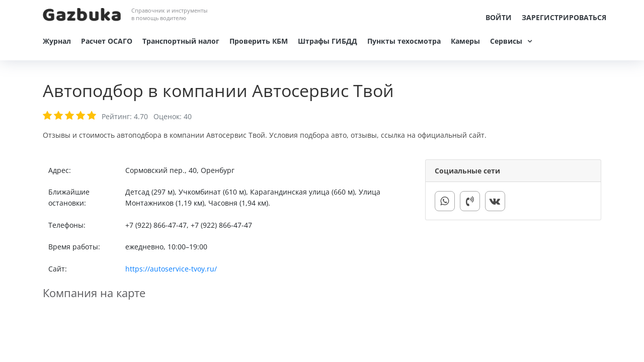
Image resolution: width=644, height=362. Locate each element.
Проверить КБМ (259, 41)
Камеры (465, 41)
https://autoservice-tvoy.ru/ (171, 269)
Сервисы (506, 41)
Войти (499, 17)
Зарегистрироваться (564, 17)
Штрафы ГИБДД (328, 41)
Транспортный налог (181, 41)
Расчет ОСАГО (107, 41)
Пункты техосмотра (404, 41)
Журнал (57, 41)
